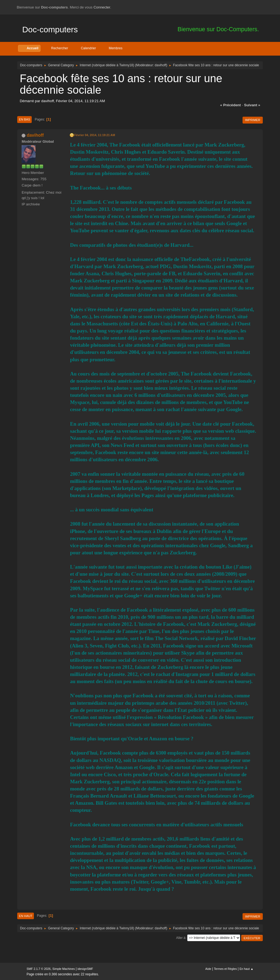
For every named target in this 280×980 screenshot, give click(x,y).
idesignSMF (85, 969)
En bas (24, 119)
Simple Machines (64, 969)
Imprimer (253, 120)
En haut (26, 916)
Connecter (102, 7)
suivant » (252, 105)
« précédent (231, 105)
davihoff (161, 65)
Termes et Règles (225, 969)
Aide (208, 969)
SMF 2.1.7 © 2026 (39, 969)
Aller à (181, 938)
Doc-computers (50, 29)
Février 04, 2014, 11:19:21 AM (94, 135)
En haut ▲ (247, 969)
